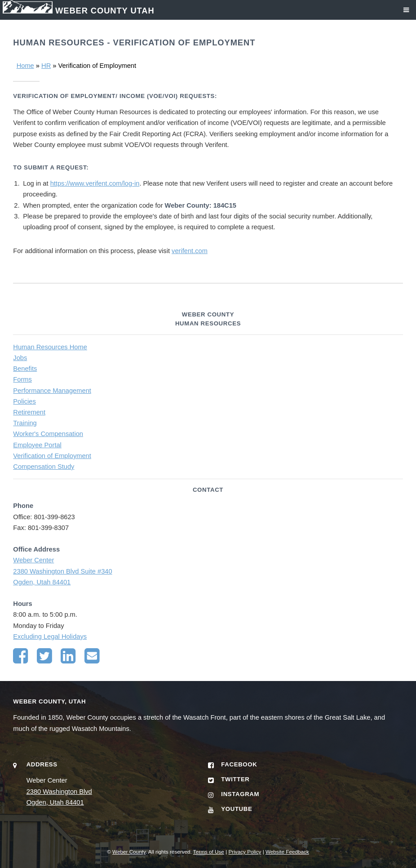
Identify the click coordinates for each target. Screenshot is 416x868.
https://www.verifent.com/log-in (95, 183)
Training (25, 423)
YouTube (237, 809)
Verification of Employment (52, 456)
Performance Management (52, 391)
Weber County (129, 852)
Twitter (235, 779)
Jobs (20, 358)
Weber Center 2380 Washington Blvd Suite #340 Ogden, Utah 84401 (62, 571)
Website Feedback (287, 852)
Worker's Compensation (48, 434)
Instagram (240, 794)
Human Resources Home (50, 347)
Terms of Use (209, 852)
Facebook (239, 764)
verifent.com (190, 251)
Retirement (29, 412)
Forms (22, 379)
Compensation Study (44, 467)
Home (25, 66)
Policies (24, 401)
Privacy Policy (245, 852)
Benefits (25, 369)
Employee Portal (37, 445)
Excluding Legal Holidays (50, 637)
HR (46, 66)
